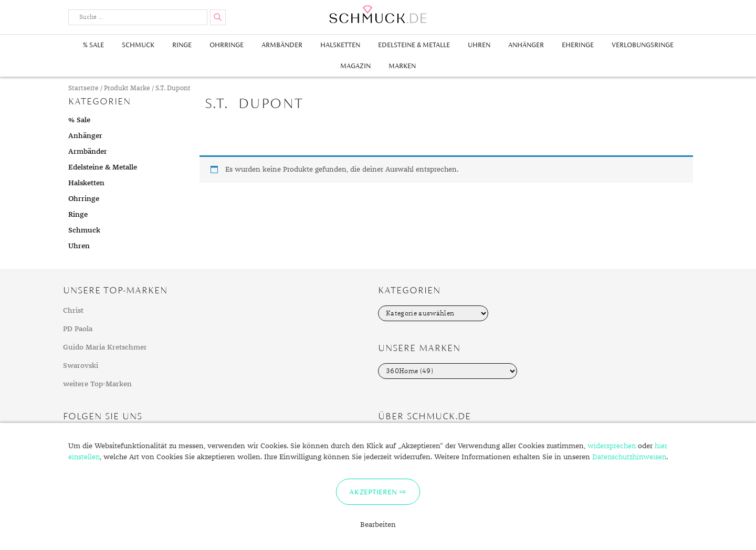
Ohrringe (227, 45)
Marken (402, 66)
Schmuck (138, 45)
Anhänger (526, 45)
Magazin (355, 66)
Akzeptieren (373, 492)
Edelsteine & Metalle (414, 45)
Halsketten (340, 45)
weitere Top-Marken (97, 384)
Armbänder (282, 45)
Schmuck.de (378, 14)
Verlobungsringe (643, 45)
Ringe (182, 45)
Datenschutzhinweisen (629, 457)
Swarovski (81, 366)
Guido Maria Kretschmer (105, 347)
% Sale (93, 45)
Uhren (479, 45)
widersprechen (612, 446)
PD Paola (78, 329)
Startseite (83, 88)
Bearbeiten (378, 525)
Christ (73, 311)
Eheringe (578, 45)
